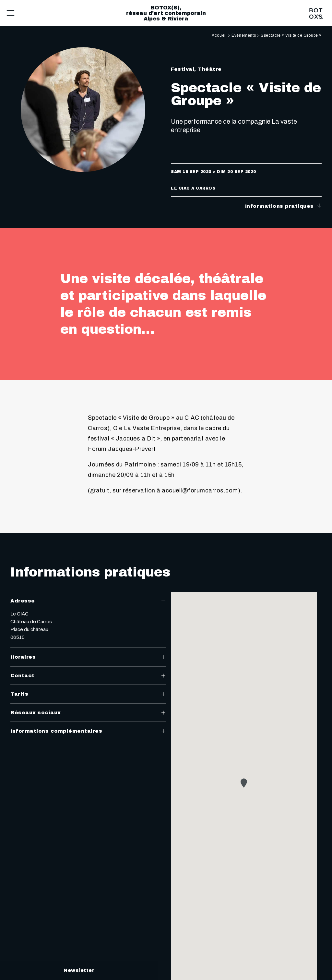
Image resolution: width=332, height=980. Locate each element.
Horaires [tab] (88, 657)
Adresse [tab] (88, 601)
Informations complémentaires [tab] (88, 731)
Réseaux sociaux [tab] (88, 713)
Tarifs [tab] (88, 694)
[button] (244, 783)
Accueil (219, 35)
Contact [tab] (88, 676)
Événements (244, 35)
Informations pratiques (284, 206)
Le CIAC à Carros (193, 188)
